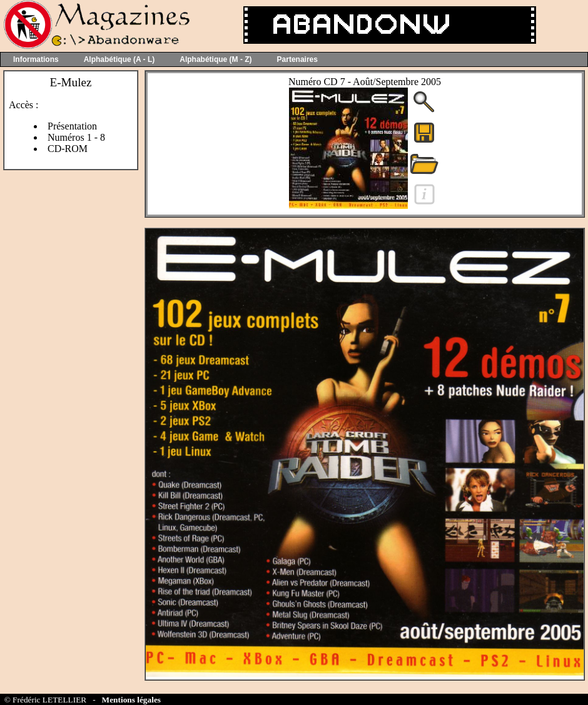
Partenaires (297, 59)
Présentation (72, 126)
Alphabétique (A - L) (119, 59)
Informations (36, 59)
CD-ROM (68, 149)
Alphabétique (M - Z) (215, 59)
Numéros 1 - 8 (76, 137)
